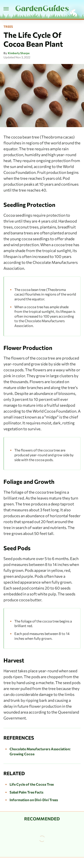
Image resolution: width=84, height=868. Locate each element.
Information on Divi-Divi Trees (34, 800)
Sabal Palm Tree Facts (26, 792)
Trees (8, 27)
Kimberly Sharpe (19, 53)
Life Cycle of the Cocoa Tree (32, 784)
